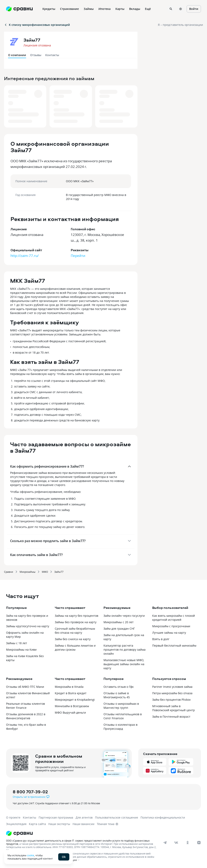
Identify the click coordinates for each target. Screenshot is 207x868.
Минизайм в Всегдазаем (72, 706)
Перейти (78, 256)
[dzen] (199, 843)
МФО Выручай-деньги (70, 713)
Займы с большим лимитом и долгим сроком (75, 648)
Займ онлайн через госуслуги (124, 616)
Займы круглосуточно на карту (28, 626)
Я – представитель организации (180, 25)
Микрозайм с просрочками (171, 626)
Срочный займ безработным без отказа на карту (75, 631)
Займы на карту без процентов (77, 616)
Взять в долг (161, 639)
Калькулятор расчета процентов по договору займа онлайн (125, 650)
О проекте (13, 817)
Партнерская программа (56, 817)
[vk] (176, 843)
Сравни (9, 572)
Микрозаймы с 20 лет (119, 622)
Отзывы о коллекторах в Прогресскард (120, 727)
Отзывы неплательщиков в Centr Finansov (123, 716)
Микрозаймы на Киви (21, 650)
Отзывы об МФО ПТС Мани (25, 687)
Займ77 (59, 572)
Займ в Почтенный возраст (171, 717)
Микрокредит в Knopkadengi (75, 700)
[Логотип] (100, 833)
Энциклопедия (16, 824)
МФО (45, 572)
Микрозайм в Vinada (69, 687)
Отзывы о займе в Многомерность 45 (117, 695)
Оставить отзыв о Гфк (119, 687)
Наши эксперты (59, 824)
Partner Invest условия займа (172, 687)
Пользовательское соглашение (117, 817)
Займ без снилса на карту (73, 639)
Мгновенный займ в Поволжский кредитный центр (174, 708)
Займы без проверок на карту (76, 622)
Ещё (148, 9)
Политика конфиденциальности (163, 817)
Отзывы (36, 55)
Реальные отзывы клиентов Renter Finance (25, 706)
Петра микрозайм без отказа (172, 693)
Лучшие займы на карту (169, 633)
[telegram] (165, 843)
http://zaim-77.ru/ (25, 256)
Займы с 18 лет (17, 643)
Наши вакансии (83, 824)
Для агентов (84, 817)
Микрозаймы (27, 572)
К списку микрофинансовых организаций (37, 25)
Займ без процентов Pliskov (171, 700)
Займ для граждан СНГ (119, 629)
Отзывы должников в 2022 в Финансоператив (26, 716)
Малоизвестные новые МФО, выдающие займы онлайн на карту (124, 664)
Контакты (52, 55)
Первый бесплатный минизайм (174, 646)
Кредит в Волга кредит (71, 693)
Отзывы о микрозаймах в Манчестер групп (121, 706)
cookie (31, 855)
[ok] (188, 843)
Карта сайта (37, 824)
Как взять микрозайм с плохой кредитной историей (174, 618)
